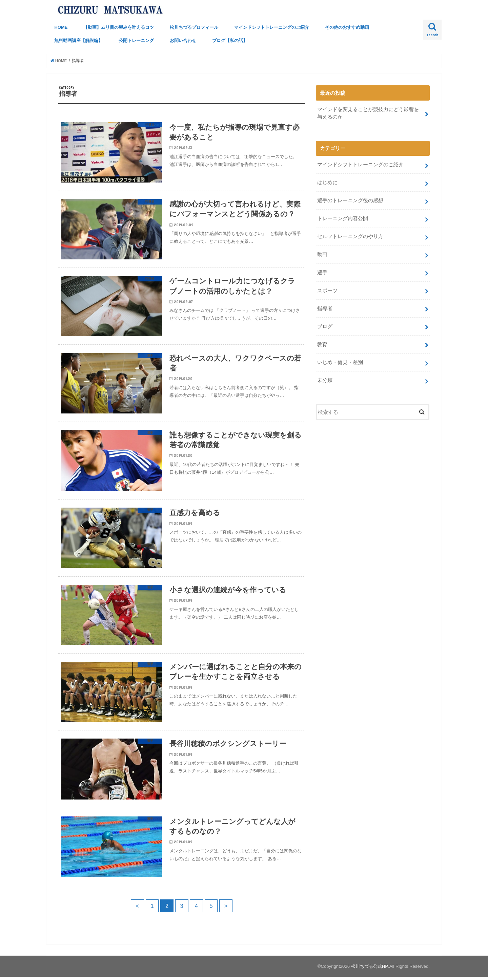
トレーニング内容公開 (343, 218)
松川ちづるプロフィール (194, 27)
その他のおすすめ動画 (347, 27)
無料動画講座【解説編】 (78, 40)
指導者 (325, 308)
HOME (61, 27)
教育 (322, 344)
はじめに (327, 183)
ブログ (325, 326)
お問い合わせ (183, 40)
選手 (322, 272)
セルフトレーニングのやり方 (350, 236)
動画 (322, 254)
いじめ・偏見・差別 (340, 362)
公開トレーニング (136, 40)
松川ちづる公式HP (370, 969)
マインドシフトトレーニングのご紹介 (272, 27)
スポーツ (327, 290)
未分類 (325, 380)
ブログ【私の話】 (230, 40)
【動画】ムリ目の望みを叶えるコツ (119, 27)
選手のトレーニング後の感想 (350, 200)
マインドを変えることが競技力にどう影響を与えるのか (368, 113)
